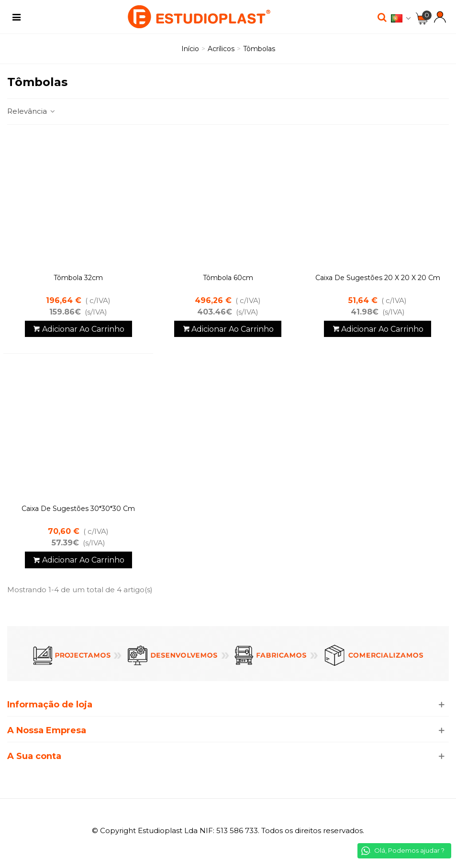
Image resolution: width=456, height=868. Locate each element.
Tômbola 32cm (78, 278)
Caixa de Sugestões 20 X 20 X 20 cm (378, 278)
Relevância (32, 111)
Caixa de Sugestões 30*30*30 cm (78, 509)
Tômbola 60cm (228, 278)
